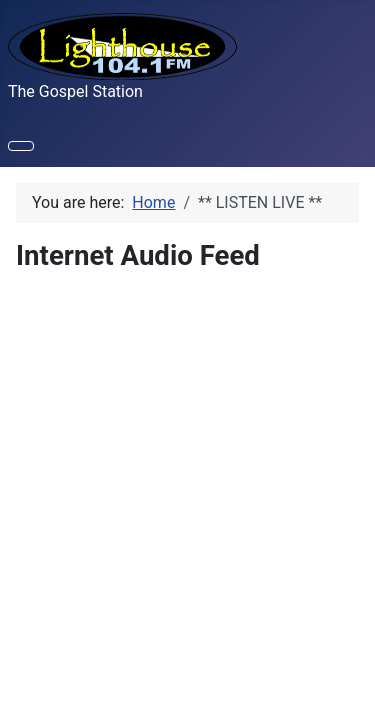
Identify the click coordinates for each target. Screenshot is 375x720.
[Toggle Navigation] (21, 146)
